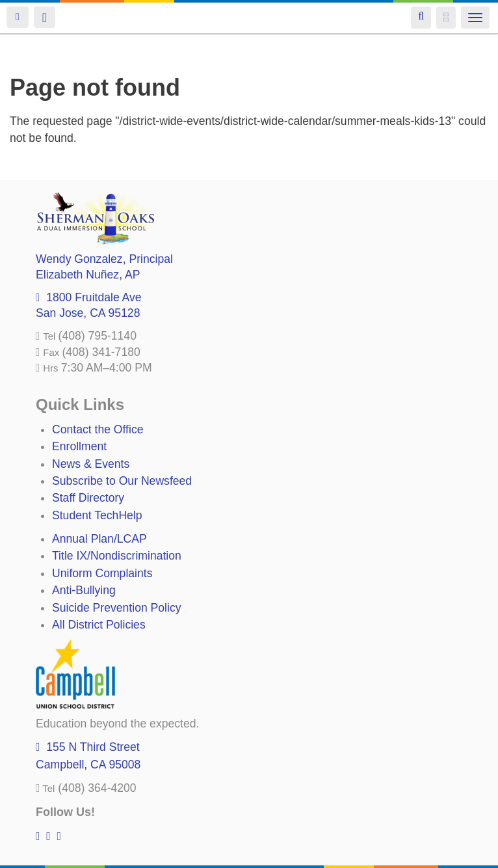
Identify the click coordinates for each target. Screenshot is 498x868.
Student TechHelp (97, 515)
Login (18, 17)
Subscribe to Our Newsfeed (122, 481)
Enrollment (79, 446)
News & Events (91, 464)
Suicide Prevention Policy (117, 608)
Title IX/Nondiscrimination (117, 556)
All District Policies (99, 625)
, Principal (104, 259)
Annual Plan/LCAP (99, 539)
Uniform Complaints (102, 573)
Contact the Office (98, 429)
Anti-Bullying (84, 590)
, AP (88, 275)
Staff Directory (88, 498)
